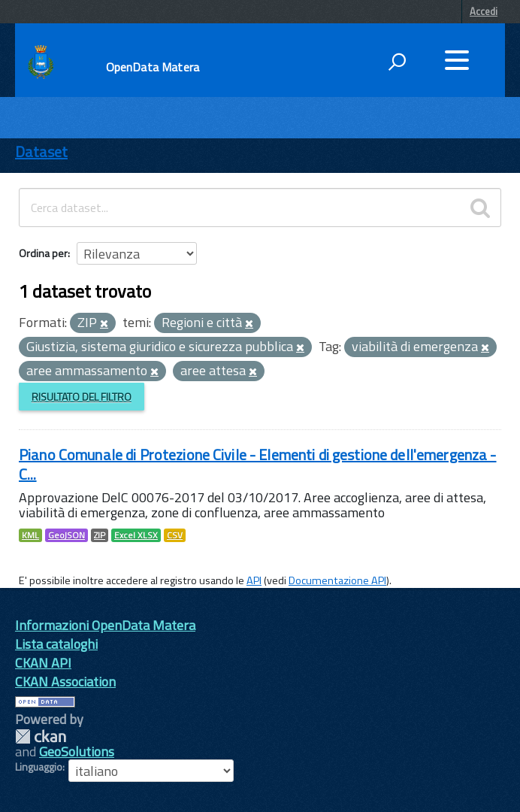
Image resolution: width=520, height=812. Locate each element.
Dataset (41, 151)
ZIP (100, 535)
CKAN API (43, 663)
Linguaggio (39, 767)
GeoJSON (67, 535)
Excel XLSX (136, 535)
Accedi (484, 11)
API (254, 580)
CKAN (41, 736)
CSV (175, 535)
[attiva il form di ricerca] (397, 62)
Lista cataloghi (56, 644)
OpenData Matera (153, 67)
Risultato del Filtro (82, 397)
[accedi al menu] (457, 60)
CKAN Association (65, 682)
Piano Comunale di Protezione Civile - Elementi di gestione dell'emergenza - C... (258, 464)
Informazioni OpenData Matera (105, 625)
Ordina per (43, 253)
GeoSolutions (77, 751)
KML (30, 535)
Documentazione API (337, 580)
